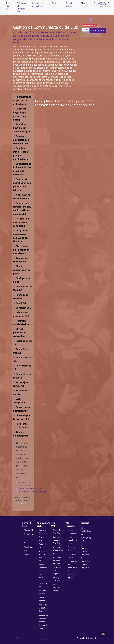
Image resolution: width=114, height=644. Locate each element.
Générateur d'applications (58, 550)
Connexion (43, 639)
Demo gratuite (98, 30)
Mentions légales (72, 576)
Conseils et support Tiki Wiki (58, 540)
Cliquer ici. (23, 503)
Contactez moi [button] (101, 3)
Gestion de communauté (43, 628)
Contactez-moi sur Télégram (85, 564)
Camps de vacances (43, 546)
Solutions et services (73, 531)
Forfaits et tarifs (73, 556)
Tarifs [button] (55, 3)
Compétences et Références (73, 566)
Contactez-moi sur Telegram (31, 489)
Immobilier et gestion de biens (43, 608)
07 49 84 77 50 (26, 482)
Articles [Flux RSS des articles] (20, 638)
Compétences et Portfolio (39, 4)
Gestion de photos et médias (43, 618)
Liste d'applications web (73, 540)
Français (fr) (90, 20)
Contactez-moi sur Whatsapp (31, 485)
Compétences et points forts (29, 539)
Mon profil (28, 530)
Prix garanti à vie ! (90, 25)
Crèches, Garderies (43, 531)
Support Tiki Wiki (57, 531)
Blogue (84, 3)
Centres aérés (42, 539)
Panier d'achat (42, 599)
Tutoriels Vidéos (70, 4)
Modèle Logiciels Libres (57, 588)
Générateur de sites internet (58, 560)
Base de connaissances (43, 567)
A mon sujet (8, 6)
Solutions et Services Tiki (21, 7)
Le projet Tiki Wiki (57, 579)
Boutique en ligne (42, 592)
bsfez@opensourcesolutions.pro (33, 492)
